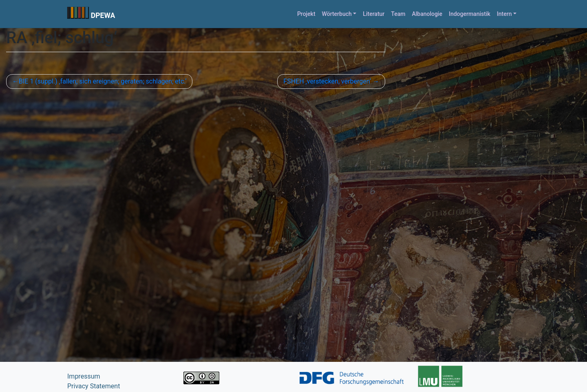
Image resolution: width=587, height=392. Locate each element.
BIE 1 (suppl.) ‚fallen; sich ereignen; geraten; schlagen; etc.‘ (103, 81)
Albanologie (427, 14)
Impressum (84, 376)
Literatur (374, 14)
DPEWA (103, 15)
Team (398, 14)
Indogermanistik (470, 14)
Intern (504, 14)
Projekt (306, 14)
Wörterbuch (337, 14)
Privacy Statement (94, 386)
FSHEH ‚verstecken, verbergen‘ (327, 81)
